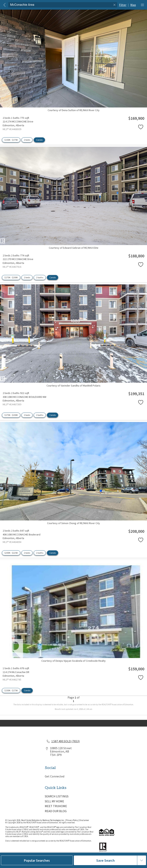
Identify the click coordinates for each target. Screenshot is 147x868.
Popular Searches (37, 860)
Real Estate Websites (31, 820)
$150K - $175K (11, 140)
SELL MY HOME (54, 801)
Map (133, 5)
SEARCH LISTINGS (57, 796)
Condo (39, 140)
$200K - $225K (11, 553)
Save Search (105, 860)
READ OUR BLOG (56, 811)
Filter (123, 5)
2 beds (27, 140)
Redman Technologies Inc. (54, 820)
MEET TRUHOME (56, 806)
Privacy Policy (72, 820)
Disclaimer (84, 820)
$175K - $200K (11, 277)
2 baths (40, 277)
